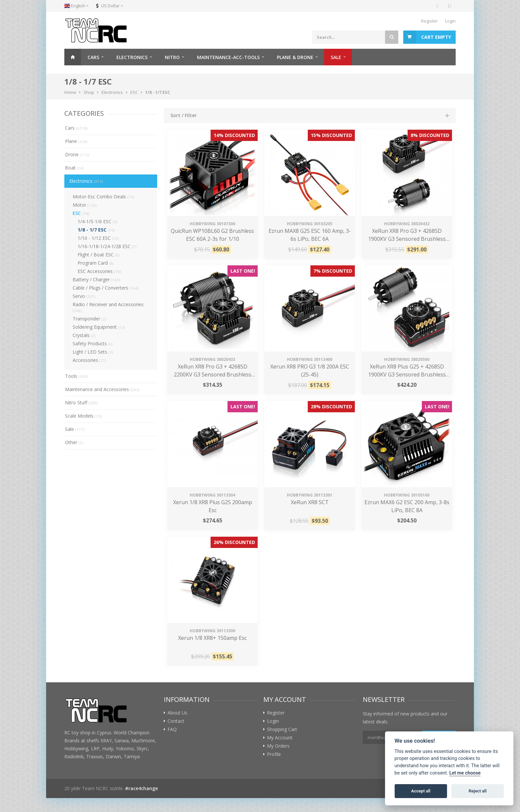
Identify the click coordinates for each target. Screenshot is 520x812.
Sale (75, 429)
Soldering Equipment (99, 327)
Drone (77, 154)
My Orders (278, 746)
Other (74, 442)
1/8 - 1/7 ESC (96, 230)
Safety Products (93, 343)
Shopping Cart (282, 729)
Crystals (84, 335)
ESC (81, 213)
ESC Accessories (99, 271)
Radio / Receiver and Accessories (108, 307)
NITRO (172, 57)
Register (429, 21)
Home (73, 57)
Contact (176, 721)
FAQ (172, 729)
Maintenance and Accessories (102, 389)
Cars (76, 128)
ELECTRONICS (132, 57)
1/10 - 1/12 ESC (98, 238)
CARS (93, 57)
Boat (74, 168)
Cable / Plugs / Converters (106, 288)
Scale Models (83, 416)
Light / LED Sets (93, 352)
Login (450, 21)
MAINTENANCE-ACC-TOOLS (228, 57)
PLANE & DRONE (295, 57)
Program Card (96, 263)
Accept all (421, 791)
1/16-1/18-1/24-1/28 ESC (107, 246)
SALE (336, 57)
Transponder (89, 319)
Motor (85, 205)
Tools (76, 376)
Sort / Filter (184, 115)
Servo (84, 296)
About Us (177, 713)
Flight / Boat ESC (99, 255)
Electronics (86, 181)
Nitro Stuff (81, 403)
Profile (274, 754)
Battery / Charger (97, 279)
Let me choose (465, 773)
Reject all (478, 791)
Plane (76, 141)
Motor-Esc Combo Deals (103, 197)
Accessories (90, 360)
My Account (280, 738)
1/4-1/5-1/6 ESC (97, 221)
